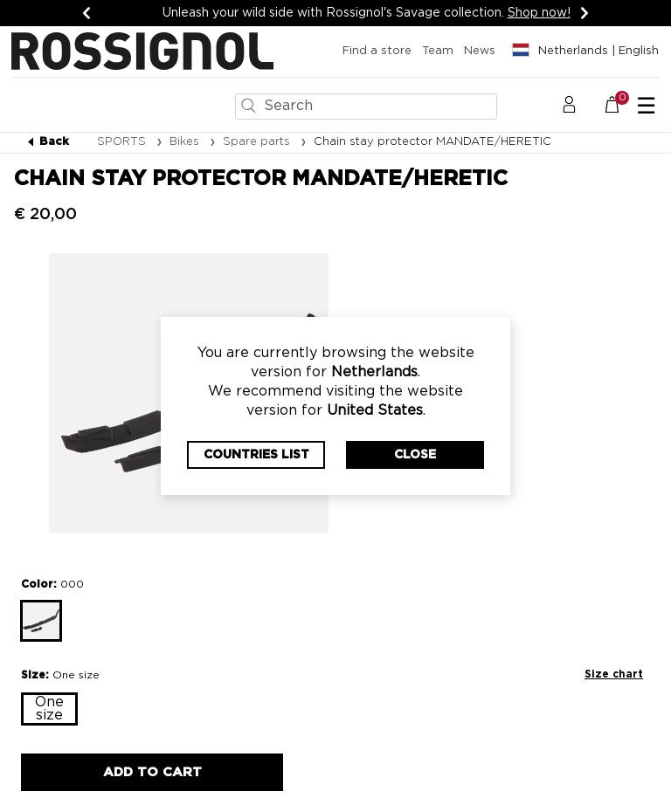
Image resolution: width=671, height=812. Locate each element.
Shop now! (539, 13)
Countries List (256, 455)
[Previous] (86, 13)
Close (415, 455)
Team (438, 51)
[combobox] (366, 107)
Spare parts (258, 142)
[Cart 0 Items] (621, 105)
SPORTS (123, 142)
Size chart (614, 674)
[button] (569, 105)
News (480, 51)
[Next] (585, 13)
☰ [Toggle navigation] (646, 107)
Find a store (377, 51)
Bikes (186, 142)
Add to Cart (152, 772)
